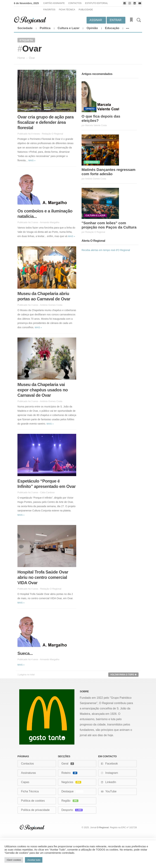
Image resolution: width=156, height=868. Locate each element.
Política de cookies (33, 801)
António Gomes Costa (51, 305)
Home (21, 58)
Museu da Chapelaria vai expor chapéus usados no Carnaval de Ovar (43, 390)
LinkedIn (111, 782)
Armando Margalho (50, 222)
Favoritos (49, 10)
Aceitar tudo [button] (34, 860)
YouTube (111, 791)
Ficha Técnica (67, 10)
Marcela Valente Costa (96, 125)
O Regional (103, 827)
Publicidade (86, 10)
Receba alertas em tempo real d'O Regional (106, 250)
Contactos (75, 3)
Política (45, 28)
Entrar (116, 20)
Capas (25, 782)
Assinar (96, 20)
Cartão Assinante (54, 3)
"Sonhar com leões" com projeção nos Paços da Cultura (109, 225)
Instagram (112, 773)
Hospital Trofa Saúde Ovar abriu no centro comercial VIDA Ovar (43, 577)
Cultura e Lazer (69, 28)
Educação (112, 28)
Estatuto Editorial (97, 3)
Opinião (92, 28)
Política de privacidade (35, 810)
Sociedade (25, 28)
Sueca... (25, 653)
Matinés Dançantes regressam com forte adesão (108, 172)
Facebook (111, 764)
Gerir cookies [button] (14, 860)
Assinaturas (28, 773)
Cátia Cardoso (47, 492)
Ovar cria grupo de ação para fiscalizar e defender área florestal (45, 122)
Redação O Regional (52, 134)
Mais (32, 161)
